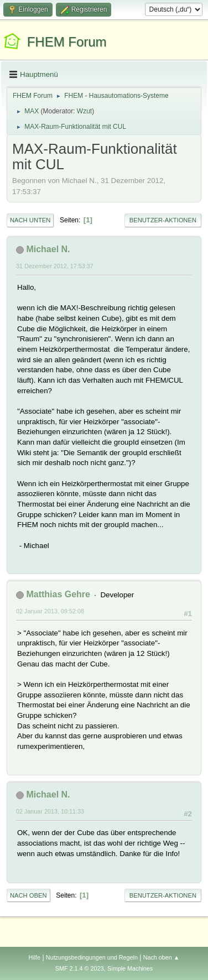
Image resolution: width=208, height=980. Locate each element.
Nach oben (28, 895)
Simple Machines (130, 968)
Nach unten (30, 220)
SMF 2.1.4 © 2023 (80, 968)
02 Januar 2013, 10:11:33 (50, 811)
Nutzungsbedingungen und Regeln (92, 957)
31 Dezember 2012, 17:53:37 (55, 266)
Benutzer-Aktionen (163, 220)
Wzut (84, 111)
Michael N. (48, 249)
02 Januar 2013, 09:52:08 (50, 611)
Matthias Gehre (58, 594)
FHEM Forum (67, 42)
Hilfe (34, 957)
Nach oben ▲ (162, 957)
